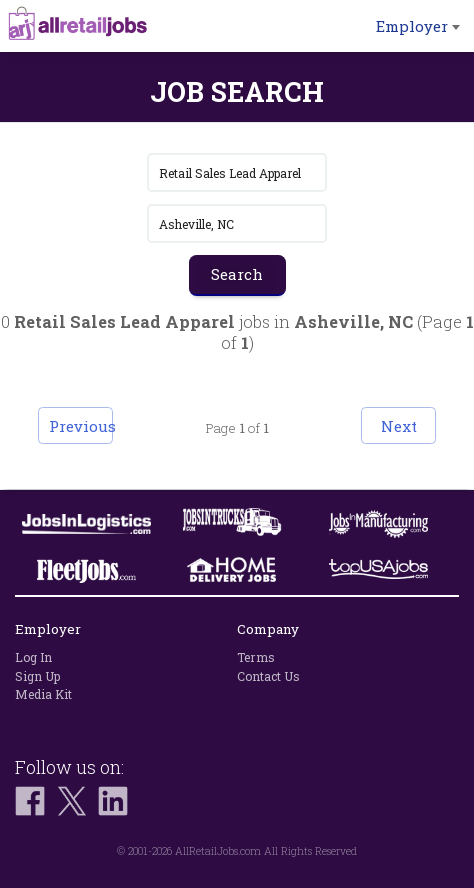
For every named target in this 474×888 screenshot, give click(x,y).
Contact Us (268, 676)
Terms (256, 657)
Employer (418, 26)
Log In (33, 657)
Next (399, 426)
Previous (81, 426)
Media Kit (43, 694)
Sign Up (37, 676)
